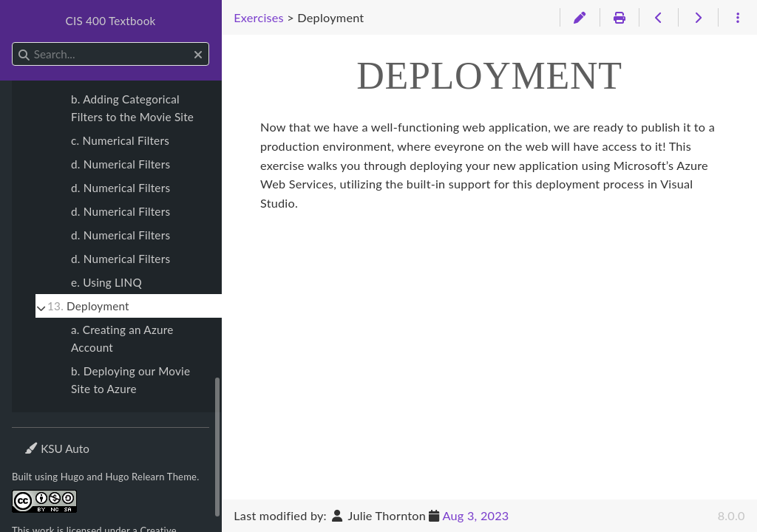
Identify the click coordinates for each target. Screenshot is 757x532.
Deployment (88, 306)
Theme (41, 439)
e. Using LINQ (106, 282)
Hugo (72, 477)
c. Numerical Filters (120, 140)
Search (13, 42)
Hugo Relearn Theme (152, 477)
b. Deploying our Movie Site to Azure (130, 380)
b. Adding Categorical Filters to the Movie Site (132, 108)
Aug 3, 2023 (476, 515)
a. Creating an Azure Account (122, 338)
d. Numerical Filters (120, 164)
